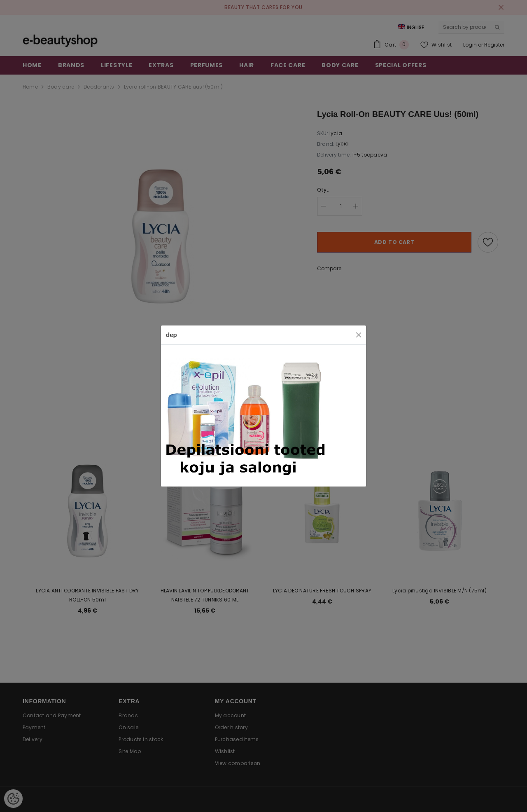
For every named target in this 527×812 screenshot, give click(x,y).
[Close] (359, 335)
